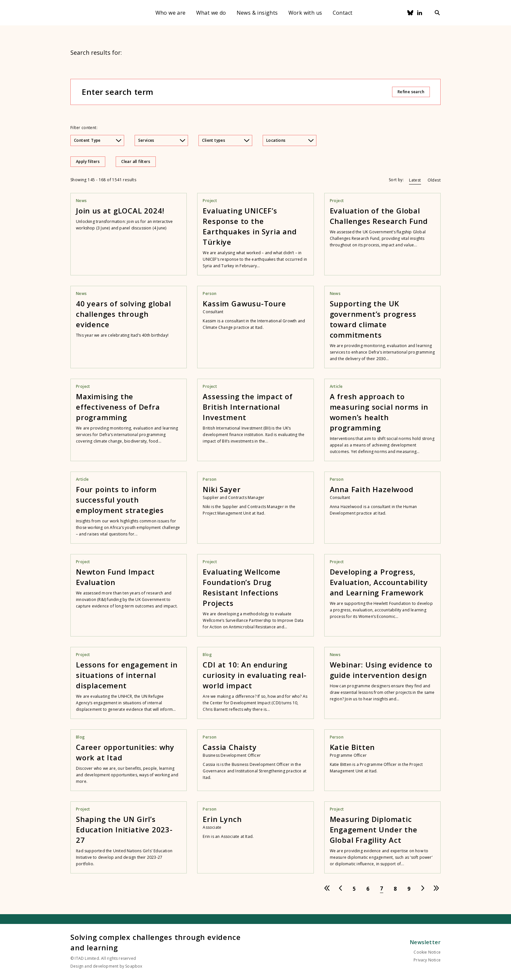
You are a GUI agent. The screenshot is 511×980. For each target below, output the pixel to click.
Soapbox (134, 966)
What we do (211, 13)
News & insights (257, 13)
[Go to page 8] (395, 889)
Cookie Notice (427, 952)
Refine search (411, 92)
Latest (415, 180)
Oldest (434, 180)
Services (162, 140)
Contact (343, 13)
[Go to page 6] (368, 889)
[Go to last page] (436, 889)
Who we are (171, 13)
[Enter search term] (237, 92)
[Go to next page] (423, 889)
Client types (226, 140)
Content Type (98, 140)
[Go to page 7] (382, 889)
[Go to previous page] (341, 889)
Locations (290, 140)
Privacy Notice (427, 960)
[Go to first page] (327, 889)
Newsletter (425, 942)
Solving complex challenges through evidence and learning (155, 942)
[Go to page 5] (354, 889)
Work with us (305, 13)
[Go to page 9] (409, 889)
